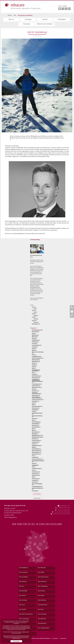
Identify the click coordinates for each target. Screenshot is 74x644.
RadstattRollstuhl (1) (36, 449)
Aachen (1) (34, 363)
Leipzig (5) (34, 339)
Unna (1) (34, 470)
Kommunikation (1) (36, 427)
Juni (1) (35, 312)
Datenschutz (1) (35, 391)
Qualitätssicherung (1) (37, 446)
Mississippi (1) (35, 434)
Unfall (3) (34, 349)
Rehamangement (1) (36, 454)
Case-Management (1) (37, 384)
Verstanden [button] (16, 641)
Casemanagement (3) (37, 345)
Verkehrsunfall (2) (36, 360)
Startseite (10, 15)
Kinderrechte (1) (36, 425)
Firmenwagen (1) (36, 408)
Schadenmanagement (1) (38, 459)
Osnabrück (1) (35, 439)
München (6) (35, 337)
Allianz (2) (34, 350)
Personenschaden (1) (37, 441)
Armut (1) (34, 367)
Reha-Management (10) (37, 330)
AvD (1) (34, 373)
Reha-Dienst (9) (35, 332)
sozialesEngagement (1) (37, 486)
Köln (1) (34, 429)
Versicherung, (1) (36, 474)
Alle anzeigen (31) (36, 324)
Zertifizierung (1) (36, 479)
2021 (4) (34, 310)
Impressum (55, 638)
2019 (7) (34, 317)
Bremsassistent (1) (36, 378)
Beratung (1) (35, 374)
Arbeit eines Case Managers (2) (38, 353)
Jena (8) (34, 333)
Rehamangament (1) (36, 452)
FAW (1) (34, 405)
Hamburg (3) (35, 347)
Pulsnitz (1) (34, 444)
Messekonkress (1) (36, 432)
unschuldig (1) (35, 491)
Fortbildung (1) (35, 410)
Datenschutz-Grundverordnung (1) (37, 393)
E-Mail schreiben (37, 494)
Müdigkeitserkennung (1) (38, 437)
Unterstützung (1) (36, 472)
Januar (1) (36, 316)
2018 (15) (34, 321)
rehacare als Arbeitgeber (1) (37, 484)
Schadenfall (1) (35, 457)
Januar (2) (36, 319)
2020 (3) (34, 314)
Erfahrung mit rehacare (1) (38, 400)
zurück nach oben (37, 498)
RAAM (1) (34, 447)
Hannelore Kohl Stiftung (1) (37, 416)
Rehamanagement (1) (37, 451)
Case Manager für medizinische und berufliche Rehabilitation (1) (37, 381)
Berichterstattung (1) (37, 376)
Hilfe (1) (34, 420)
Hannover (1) (35, 419)
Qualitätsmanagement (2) (38, 358)
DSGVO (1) (34, 389)
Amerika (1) (34, 365)
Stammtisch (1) (35, 465)
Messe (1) (34, 430)
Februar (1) (36, 322)
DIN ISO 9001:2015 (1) (37, 387)
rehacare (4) (35, 344)
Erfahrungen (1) (35, 401)
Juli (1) (35, 309)
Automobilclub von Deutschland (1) (36, 370)
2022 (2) (34, 307)
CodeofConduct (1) (36, 386)
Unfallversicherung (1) (37, 469)
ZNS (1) (34, 477)
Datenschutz (63, 638)
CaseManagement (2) (37, 356)
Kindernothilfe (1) (36, 424)
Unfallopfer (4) (35, 342)
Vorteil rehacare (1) (36, 475)
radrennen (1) (35, 482)
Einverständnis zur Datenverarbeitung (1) (37, 397)
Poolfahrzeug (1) (36, 442)
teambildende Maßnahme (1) (38, 489)
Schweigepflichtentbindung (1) (38, 461)
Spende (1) (34, 463)
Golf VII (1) (34, 411)
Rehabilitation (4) (36, 340)
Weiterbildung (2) (36, 361)
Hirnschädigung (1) (36, 422)
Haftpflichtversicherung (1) (37, 414)
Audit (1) (34, 368)
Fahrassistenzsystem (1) (37, 406)
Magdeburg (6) (35, 335)
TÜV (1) (34, 467)
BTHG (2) (34, 355)
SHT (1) (34, 456)
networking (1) (35, 480)
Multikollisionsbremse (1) (37, 435)
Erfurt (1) (34, 403)
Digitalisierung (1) (36, 395)
